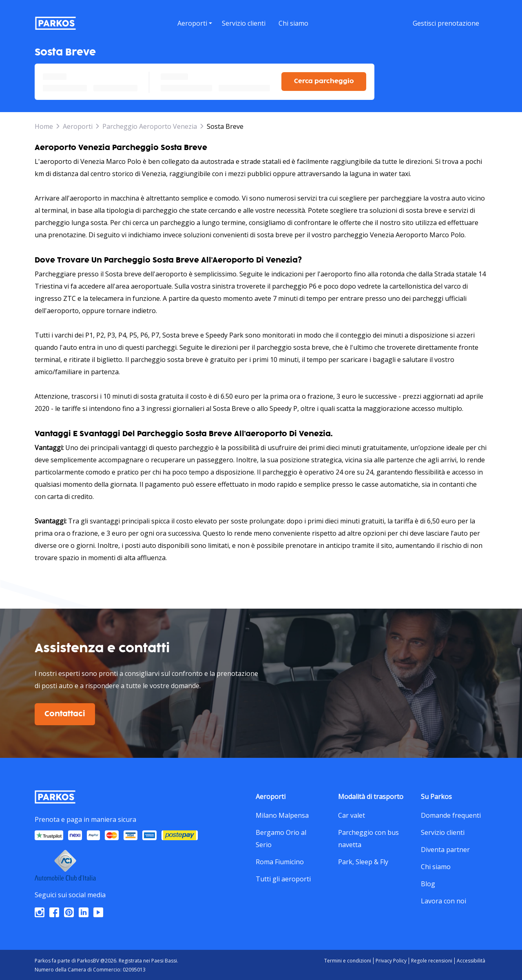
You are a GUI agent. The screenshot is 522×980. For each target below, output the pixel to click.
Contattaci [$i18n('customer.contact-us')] (65, 713)
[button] (194, 33)
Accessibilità (471, 959)
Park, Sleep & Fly (363, 861)
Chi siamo (436, 865)
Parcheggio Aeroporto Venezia (150, 125)
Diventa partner (445, 848)
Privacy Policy (391, 959)
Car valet (352, 814)
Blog (428, 883)
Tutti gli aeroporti (283, 878)
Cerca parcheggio (324, 80)
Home (44, 125)
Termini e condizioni (348, 959)
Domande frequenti (451, 814)
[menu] (194, 23)
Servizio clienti (443, 831)
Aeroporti (78, 125)
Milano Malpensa (282, 814)
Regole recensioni (432, 959)
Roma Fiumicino (280, 861)
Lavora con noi (443, 900)
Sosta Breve (225, 125)
